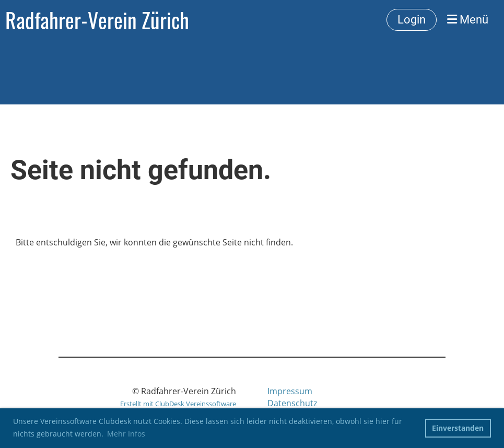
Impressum (290, 391)
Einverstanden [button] (458, 428)
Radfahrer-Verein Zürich (97, 20)
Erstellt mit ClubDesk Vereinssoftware (178, 404)
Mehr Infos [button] (126, 434)
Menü (468, 20)
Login (412, 20)
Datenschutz (292, 403)
